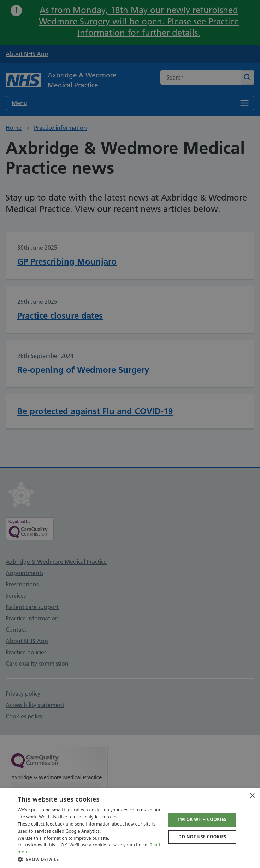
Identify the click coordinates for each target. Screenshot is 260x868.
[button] (90, 859)
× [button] (252, 796)
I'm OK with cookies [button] (202, 819)
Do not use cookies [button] (202, 837)
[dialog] (130, 434)
